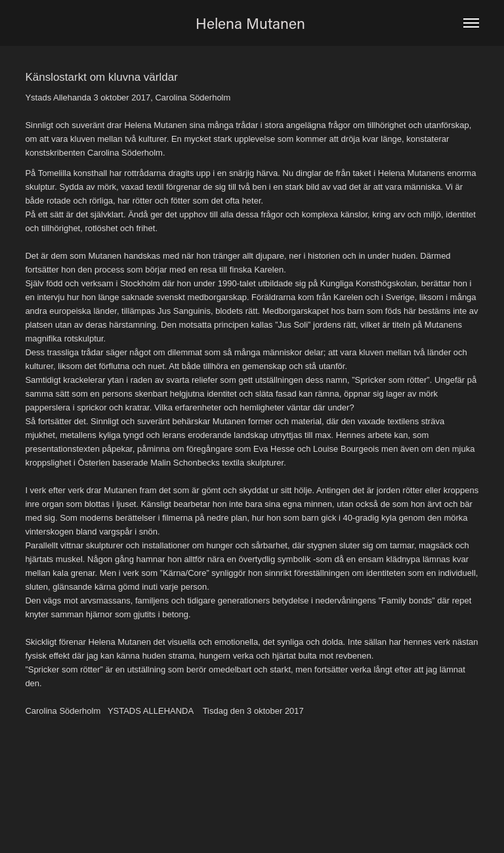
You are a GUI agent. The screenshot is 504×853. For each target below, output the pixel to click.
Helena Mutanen (252, 23)
